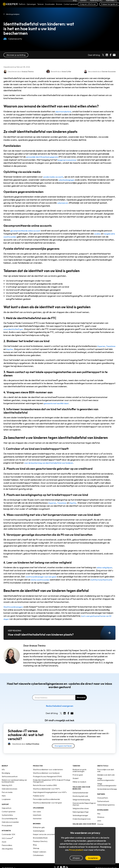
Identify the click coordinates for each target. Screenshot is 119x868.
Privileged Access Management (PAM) (47, 776)
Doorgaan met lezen (63, 746)
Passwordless (7, 845)
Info (3, 769)
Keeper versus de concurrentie (44, 834)
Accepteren (93, 858)
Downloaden (50, 7)
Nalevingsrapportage (81, 812)
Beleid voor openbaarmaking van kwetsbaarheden (14, 781)
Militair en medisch (79, 782)
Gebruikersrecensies (9, 789)
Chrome (100, 824)
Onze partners (103, 798)
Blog (75, 2)
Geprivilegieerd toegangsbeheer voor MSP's (50, 792)
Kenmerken (37, 819)
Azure (4, 842)
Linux (99, 821)
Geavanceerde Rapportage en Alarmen (84, 804)
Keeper (10, 7)
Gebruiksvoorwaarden (10, 822)
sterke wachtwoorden (52, 580)
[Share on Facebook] (110, 55)
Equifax (22, 349)
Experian (102, 346)
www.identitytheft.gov (15, 329)
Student (75, 778)
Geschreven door (26, 744)
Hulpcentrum (7, 808)
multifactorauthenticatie (16, 583)
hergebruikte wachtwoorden (18, 237)
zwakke (107, 234)
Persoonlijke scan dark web (106, 770)
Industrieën (37, 815)
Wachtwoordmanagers (15, 607)
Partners (83, 2)
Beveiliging (6, 773)
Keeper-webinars (40, 852)
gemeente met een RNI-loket (58, 403)
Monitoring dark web (80, 796)
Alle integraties (7, 849)
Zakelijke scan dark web (106, 775)
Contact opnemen (9, 812)
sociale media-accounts (55, 177)
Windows (101, 817)
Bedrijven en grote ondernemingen (79, 770)
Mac (99, 814)
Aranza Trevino (37, 646)
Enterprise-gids (39, 827)
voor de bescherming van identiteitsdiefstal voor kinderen (53, 463)
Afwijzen (76, 858)
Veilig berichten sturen (81, 808)
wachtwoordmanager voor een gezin (44, 577)
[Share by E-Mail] (114, 55)
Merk (4, 796)
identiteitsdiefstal (65, 111)
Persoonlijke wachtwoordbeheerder (47, 799)
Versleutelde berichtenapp (107, 789)
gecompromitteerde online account (28, 231)
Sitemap (36, 848)
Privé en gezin (78, 775)
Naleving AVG (7, 785)
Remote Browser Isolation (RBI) (45, 785)
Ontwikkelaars (38, 855)
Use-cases (37, 812)
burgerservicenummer (74, 160)
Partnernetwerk (103, 801)
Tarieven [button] (40, 7)
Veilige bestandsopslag (81, 800)
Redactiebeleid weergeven (60, 706)
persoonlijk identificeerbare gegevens (45, 157)
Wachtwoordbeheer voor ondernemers (48, 769)
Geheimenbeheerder (80, 793)
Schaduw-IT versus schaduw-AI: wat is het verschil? (26, 735)
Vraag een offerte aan (88, 7)
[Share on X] (103, 55)
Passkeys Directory (40, 841)
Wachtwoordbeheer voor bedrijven (46, 773)
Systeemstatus (7, 815)
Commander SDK (9, 834)
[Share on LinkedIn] (107, 55)
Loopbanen (6, 799)
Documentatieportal (9, 819)
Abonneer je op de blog (16, 55)
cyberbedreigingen (68, 180)
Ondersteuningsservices (82, 819)
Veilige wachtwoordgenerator (106, 779)
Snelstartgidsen (39, 831)
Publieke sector (39, 796)
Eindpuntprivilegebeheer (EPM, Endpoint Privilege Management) (52, 781)
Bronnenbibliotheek (40, 838)
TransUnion (9, 349)
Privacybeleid (7, 825)
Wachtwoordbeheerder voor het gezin (47, 803)
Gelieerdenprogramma (106, 805)
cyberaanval (63, 203)
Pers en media (7, 792)
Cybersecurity (13, 41)
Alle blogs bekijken (13, 14)
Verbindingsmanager (80, 815)
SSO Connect (7, 838)
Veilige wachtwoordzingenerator (107, 785)
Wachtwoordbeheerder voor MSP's (46, 789)
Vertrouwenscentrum (10, 776)
